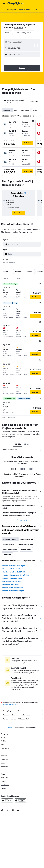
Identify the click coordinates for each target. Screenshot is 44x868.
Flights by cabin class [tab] (26, 544)
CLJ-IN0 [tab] (13, 469)
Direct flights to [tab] (9, 544)
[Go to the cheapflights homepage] (16, 3)
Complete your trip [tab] (27, 539)
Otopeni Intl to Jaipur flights (12, 578)
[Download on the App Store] (20, 800)
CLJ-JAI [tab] (27, 444)
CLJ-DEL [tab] (18, 444)
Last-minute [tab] (25, 110)
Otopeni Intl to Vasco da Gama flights (16, 575)
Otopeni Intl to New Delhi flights (14, 566)
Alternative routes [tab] (10, 539)
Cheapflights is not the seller (23, 711)
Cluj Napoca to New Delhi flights (14, 572)
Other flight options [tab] (10, 549)
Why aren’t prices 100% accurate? (23, 719)
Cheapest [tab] (7, 110)
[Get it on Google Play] (7, 800)
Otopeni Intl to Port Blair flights (13, 591)
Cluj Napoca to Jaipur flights (12, 581)
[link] (19, 213)
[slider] (41, 265)
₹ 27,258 (18, 28)
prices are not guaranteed (10, 704)
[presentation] (25, 27)
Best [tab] (15, 110)
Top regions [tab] (7, 555)
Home (10, 728)
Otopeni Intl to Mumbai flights (13, 569)
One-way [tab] (36, 110)
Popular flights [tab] (26, 549)
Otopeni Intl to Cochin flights (13, 587)
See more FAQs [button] (22, 520)
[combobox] (8, 33)
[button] (4, 3)
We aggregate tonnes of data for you (23, 715)
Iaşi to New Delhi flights (11, 584)
